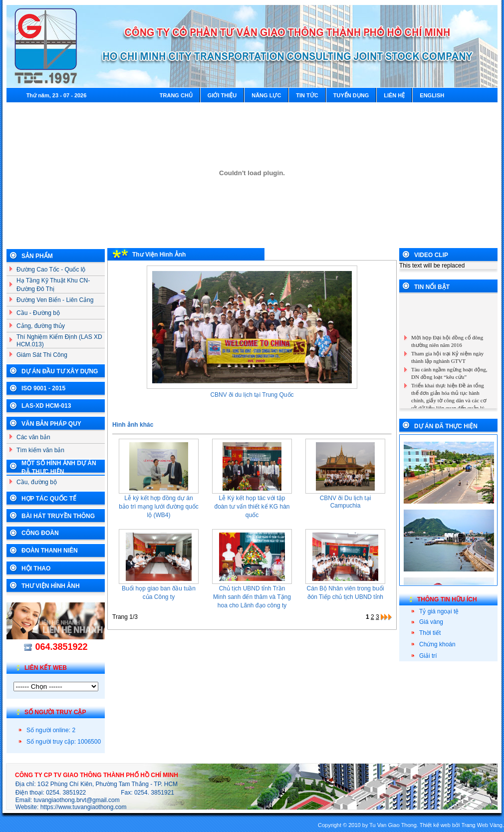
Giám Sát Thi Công (42, 355)
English (432, 95)
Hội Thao (36, 568)
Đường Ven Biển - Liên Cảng (55, 300)
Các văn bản (33, 437)
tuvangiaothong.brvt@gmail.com (77, 800)
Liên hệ (394, 95)
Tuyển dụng (351, 95)
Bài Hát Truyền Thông (58, 516)
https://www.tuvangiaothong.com (84, 807)
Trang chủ (176, 95)
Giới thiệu (222, 95)
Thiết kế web (435, 825)
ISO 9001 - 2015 (43, 388)
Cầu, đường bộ (37, 482)
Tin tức (307, 95)
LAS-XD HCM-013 (46, 406)
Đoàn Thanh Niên (50, 551)
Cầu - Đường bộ (38, 313)
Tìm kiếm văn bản (40, 450)
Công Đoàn (40, 533)
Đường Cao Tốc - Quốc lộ (51, 270)
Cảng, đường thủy (41, 326)
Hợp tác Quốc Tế (49, 499)
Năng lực (266, 95)
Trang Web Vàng (482, 825)
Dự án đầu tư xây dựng (60, 371)
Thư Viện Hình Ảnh (51, 586)
